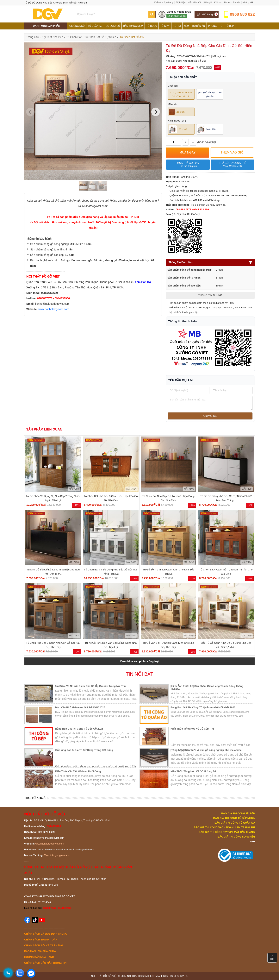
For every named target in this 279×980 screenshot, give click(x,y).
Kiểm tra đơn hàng (164, 3)
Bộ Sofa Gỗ (113, 26)
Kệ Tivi (177, 26)
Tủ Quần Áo (95, 26)
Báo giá (208, 3)
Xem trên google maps (57, 855)
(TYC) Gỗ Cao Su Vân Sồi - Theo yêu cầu (181, 94)
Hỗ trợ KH (248, 3)
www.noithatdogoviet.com (54, 309)
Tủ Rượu (152, 26)
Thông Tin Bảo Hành (210, 262)
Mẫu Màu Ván (195, 3)
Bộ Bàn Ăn (199, 26)
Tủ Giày (165, 26)
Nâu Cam (177, 112)
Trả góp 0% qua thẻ (232, 165)
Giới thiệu (180, 3)
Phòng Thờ (215, 26)
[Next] (156, 112)
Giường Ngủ (77, 26)
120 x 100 (178, 129)
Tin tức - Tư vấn (232, 3)
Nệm (187, 26)
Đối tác (218, 3)
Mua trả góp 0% (188, 165)
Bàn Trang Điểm (133, 26)
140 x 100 (207, 129)
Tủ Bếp (230, 26)
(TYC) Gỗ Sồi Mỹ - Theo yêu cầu (210, 94)
